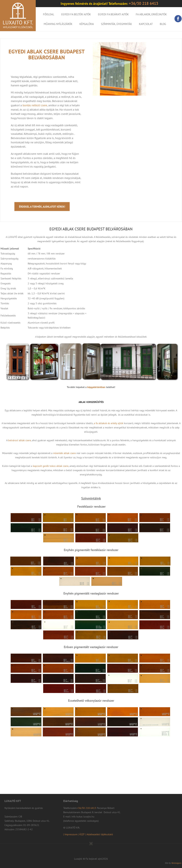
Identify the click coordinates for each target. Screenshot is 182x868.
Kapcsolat (146, 24)
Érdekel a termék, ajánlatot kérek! (42, 207)
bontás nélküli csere (35, 105)
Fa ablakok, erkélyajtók (151, 14)
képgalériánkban (96, 387)
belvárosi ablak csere (20, 440)
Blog (163, 24)
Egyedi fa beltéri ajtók (76, 14)
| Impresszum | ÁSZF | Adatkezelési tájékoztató (88, 834)
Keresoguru (176, 863)
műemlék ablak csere (64, 453)
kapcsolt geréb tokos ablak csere (51, 466)
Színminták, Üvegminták (116, 24)
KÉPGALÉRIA (87, 24)
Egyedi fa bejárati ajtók (113, 14)
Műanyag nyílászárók (58, 24)
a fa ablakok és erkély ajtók (109, 423)
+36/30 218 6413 (87, 808)
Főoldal (49, 14)
